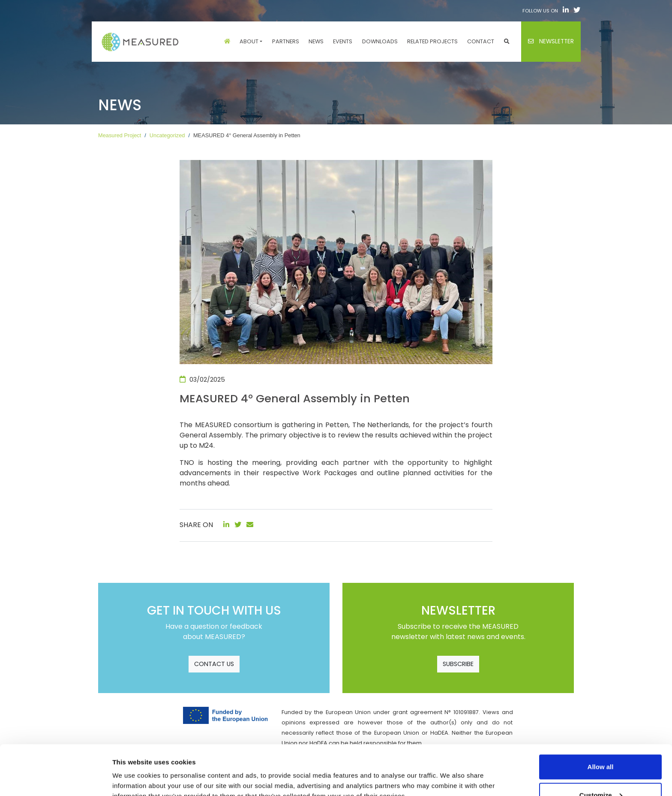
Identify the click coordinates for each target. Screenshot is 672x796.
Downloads (380, 41)
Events (343, 41)
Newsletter (551, 41)
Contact (481, 41)
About (249, 41)
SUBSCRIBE (458, 664)
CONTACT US (214, 664)
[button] (507, 41)
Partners (286, 41)
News (316, 41)
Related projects (432, 41)
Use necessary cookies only (600, 773)
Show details (132, 770)
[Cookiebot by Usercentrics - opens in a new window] (55, 779)
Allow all (601, 717)
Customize (601, 745)
